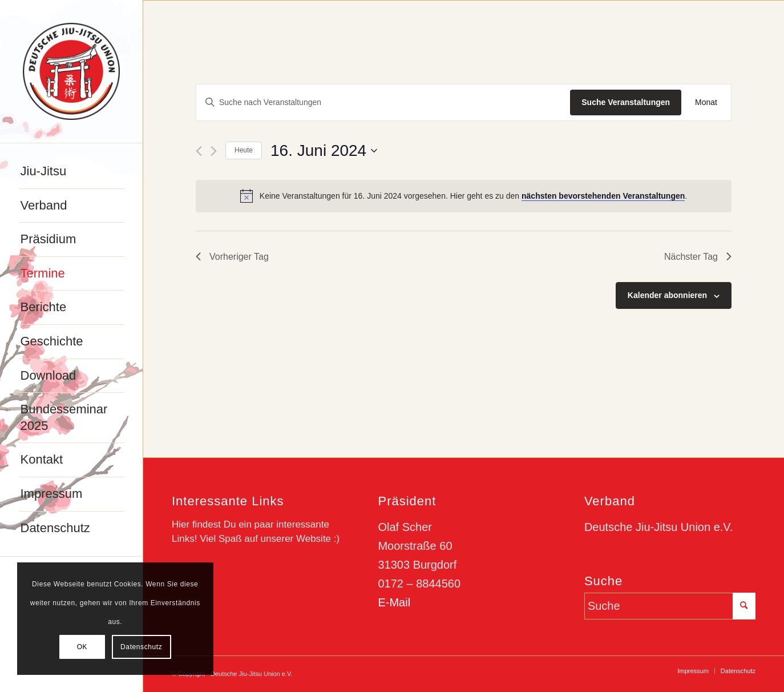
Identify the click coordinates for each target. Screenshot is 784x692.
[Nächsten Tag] (214, 151)
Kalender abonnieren (667, 295)
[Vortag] (199, 151)
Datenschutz (141, 647)
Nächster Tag (698, 257)
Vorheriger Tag (232, 257)
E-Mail (394, 602)
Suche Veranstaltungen (626, 102)
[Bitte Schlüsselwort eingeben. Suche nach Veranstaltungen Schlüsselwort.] (383, 102)
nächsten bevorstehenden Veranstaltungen (603, 196)
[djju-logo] (71, 71)
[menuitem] (72, 172)
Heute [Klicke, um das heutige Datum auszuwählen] (244, 150)
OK (82, 647)
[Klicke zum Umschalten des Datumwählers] (324, 151)
